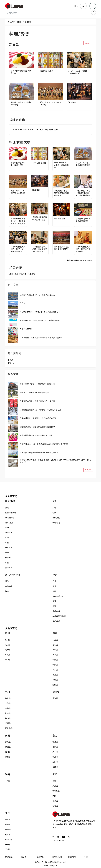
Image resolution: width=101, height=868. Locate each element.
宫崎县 (8, 708)
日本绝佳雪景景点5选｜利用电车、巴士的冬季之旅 (41, 410)
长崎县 (8, 723)
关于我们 (25, 857)
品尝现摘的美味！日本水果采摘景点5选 (36, 435)
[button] (76, 6)
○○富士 (23, 303)
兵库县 (55, 786)
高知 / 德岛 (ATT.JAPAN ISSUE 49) (50, 103)
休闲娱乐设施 (58, 596)
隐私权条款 (57, 857)
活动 (54, 586)
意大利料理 (10, 518)
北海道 (31, 129)
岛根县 (8, 649)
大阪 (54, 796)
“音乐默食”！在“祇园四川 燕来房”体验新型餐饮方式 (83, 193)
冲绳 (46, 129)
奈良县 (55, 801)
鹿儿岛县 (9, 728)
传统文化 (23, 274)
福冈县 (8, 718)
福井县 (55, 675)
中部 (20, 129)
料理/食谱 (31, 274)
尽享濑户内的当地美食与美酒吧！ (83, 220)
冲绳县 (8, 781)
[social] (53, 837)
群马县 (8, 844)
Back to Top (50, 865)
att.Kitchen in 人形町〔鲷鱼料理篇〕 (78, 72)
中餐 (7, 542)
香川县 (8, 752)
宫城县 (55, 742)
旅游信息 (9, 857)
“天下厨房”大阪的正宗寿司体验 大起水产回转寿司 (41, 338)
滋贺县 (55, 806)
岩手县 (55, 752)
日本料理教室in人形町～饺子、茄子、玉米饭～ (18, 249)
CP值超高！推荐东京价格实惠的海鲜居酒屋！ (61, 193)
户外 (54, 581)
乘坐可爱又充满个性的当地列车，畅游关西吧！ (39, 452)
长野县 (55, 680)
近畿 (51, 129)
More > (88, 43)
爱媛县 (8, 747)
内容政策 (72, 857)
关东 (56, 129)
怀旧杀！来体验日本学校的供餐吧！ (21, 103)
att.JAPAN (11, 22)
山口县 (8, 640)
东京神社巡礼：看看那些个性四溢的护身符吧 (38, 418)
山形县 (55, 747)
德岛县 (8, 742)
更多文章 (88, 470)
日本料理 (9, 547)
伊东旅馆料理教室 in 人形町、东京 (40, 218)
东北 (41, 129)
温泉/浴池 (56, 611)
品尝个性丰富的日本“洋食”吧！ (21, 72)
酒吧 (7, 527)
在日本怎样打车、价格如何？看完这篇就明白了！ (40, 312)
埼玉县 (8, 824)
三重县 (55, 640)
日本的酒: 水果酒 (46, 71)
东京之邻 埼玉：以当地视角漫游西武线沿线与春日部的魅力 (44, 444)
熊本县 (8, 713)
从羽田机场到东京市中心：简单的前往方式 (37, 295)
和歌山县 (56, 791)
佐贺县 (8, 698)
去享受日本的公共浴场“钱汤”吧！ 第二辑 (37, 401)
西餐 (7, 562)
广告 (86, 857)
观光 (55, 575)
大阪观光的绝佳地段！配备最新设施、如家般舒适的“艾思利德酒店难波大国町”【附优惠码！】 (56, 461)
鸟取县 (8, 660)
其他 (11, 274)
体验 (54, 606)
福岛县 (55, 757)
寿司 (7, 552)
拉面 (7, 537)
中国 (15, 129)
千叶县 (8, 819)
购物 (54, 591)
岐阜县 (55, 654)
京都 (54, 781)
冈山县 (8, 645)
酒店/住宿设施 (13, 575)
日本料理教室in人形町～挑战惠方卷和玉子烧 (83, 249)
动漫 (16, 274)
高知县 (8, 757)
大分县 (8, 703)
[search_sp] (94, 13)
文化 (19, 22)
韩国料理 (9, 568)
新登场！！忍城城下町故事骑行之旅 (34, 392)
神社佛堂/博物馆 (59, 616)
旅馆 (7, 591)
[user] (83, 6)
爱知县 (55, 660)
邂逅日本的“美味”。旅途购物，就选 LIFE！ (38, 384)
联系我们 (40, 857)
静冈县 (55, 685)
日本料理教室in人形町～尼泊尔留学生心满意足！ (40, 249)
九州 (25, 129)
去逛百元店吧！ (26, 329)
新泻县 (55, 665)
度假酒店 (9, 586)
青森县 (55, 767)
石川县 (55, 670)
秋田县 (55, 762)
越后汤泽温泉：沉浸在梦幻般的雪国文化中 (37, 427)
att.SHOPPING (59, 841)
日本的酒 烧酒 (60, 219)
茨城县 (8, 849)
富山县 (55, 645)
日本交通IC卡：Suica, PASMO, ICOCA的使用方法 (40, 320)
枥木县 (8, 834)
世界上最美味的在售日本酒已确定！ (61, 248)
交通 (54, 601)
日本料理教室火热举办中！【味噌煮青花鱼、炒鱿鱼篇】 (18, 221)
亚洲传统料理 (11, 513)
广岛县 (8, 654)
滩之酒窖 (72, 102)
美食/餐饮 (10, 501)
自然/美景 (56, 621)
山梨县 (55, 649)
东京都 (8, 829)
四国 (36, 129)
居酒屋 (8, 557)
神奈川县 (9, 839)
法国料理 (9, 532)
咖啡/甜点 (9, 523)
